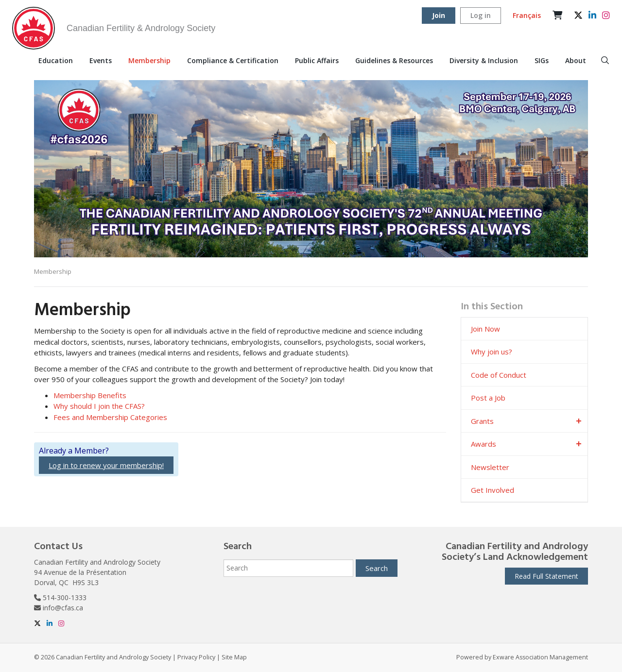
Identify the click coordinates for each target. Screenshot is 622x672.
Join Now (485, 329)
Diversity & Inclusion (484, 60)
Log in (481, 15)
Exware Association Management (540, 657)
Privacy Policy (196, 657)
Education (56, 60)
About (576, 60)
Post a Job (488, 398)
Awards (484, 444)
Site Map (234, 657)
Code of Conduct (499, 375)
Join (439, 15)
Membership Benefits (90, 395)
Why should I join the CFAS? (99, 406)
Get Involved (492, 490)
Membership (149, 60)
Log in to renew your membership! (106, 465)
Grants (482, 421)
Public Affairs (317, 60)
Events (101, 60)
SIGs (542, 60)
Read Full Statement (546, 576)
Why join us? (492, 352)
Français (527, 15)
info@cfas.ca (63, 608)
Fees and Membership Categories (110, 417)
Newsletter (490, 467)
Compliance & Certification (233, 60)
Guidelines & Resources (394, 60)
